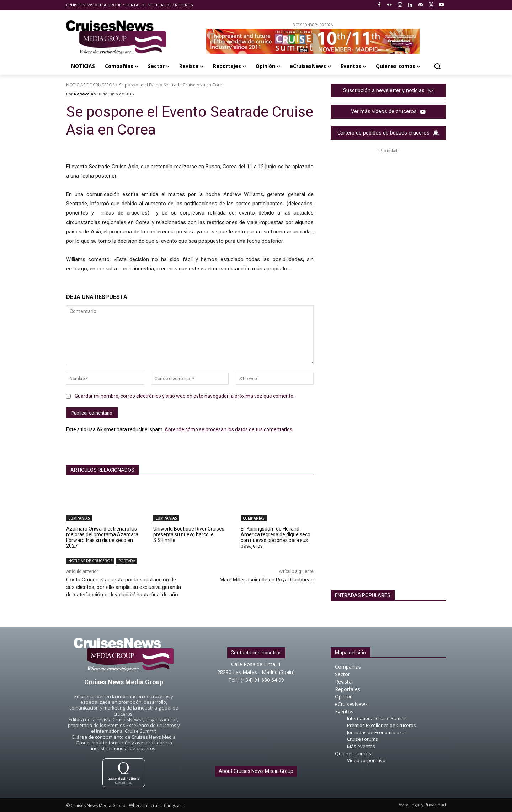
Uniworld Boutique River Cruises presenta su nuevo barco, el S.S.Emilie (189, 534)
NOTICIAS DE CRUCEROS (90, 85)
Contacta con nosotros (256, 653)
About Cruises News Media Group (256, 771)
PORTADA (127, 561)
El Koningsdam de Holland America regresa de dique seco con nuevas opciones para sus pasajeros (276, 537)
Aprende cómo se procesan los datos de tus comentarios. (229, 429)
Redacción (85, 94)
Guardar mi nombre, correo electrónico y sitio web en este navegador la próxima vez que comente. (185, 396)
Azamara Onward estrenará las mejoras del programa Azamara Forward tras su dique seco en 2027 (102, 537)
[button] (437, 66)
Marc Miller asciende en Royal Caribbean (267, 580)
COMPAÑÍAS (79, 518)
